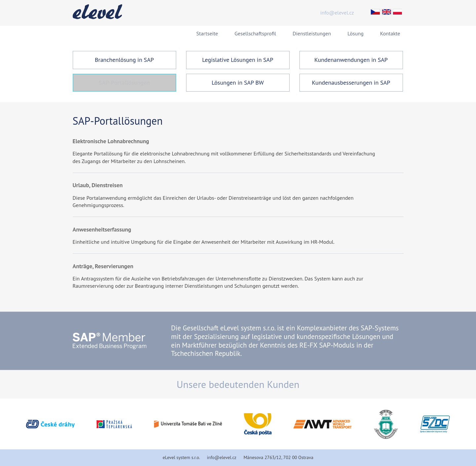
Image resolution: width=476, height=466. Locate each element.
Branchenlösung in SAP (124, 60)
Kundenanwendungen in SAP (351, 60)
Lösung (356, 33)
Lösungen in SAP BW (238, 83)
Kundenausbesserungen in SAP (351, 83)
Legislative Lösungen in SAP (238, 60)
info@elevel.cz (337, 13)
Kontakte (390, 33)
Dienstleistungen (312, 33)
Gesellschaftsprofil (256, 33)
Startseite (207, 33)
